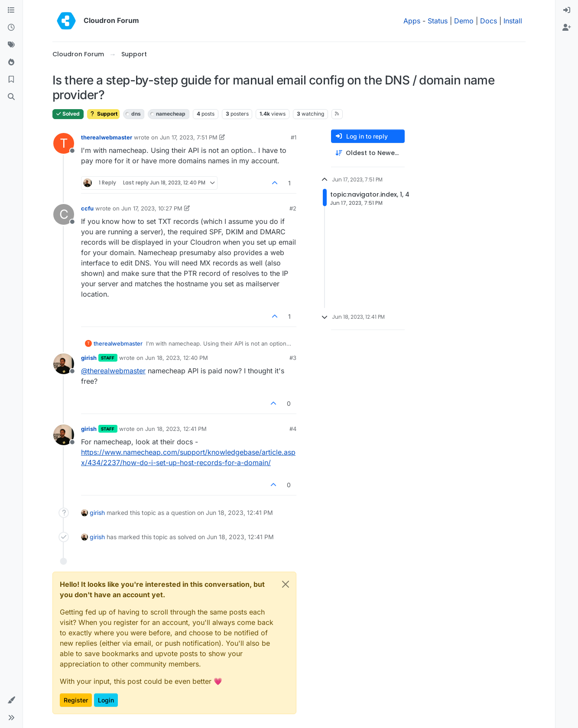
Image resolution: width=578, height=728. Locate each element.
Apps (412, 21)
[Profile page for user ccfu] (64, 214)
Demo (464, 21)
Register (76, 700)
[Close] (286, 584)
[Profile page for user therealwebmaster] (64, 143)
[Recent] (11, 28)
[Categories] (11, 10)
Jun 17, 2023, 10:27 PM (152, 208)
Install (513, 21)
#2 (293, 208)
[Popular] (11, 62)
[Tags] (11, 45)
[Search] (11, 97)
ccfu (87, 208)
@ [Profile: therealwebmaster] (113, 371)
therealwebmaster (107, 137)
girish (89, 358)
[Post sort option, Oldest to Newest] (368, 153)
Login (106, 700)
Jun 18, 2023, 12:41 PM (176, 429)
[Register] (567, 28)
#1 (294, 137)
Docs (489, 21)
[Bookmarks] (11, 80)
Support (103, 114)
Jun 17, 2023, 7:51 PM (189, 137)
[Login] (567, 10)
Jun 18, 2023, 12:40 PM (177, 358)
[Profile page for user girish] (64, 364)
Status (438, 21)
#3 (293, 358)
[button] (11, 700)
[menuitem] (567, 10)
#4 (293, 429)
